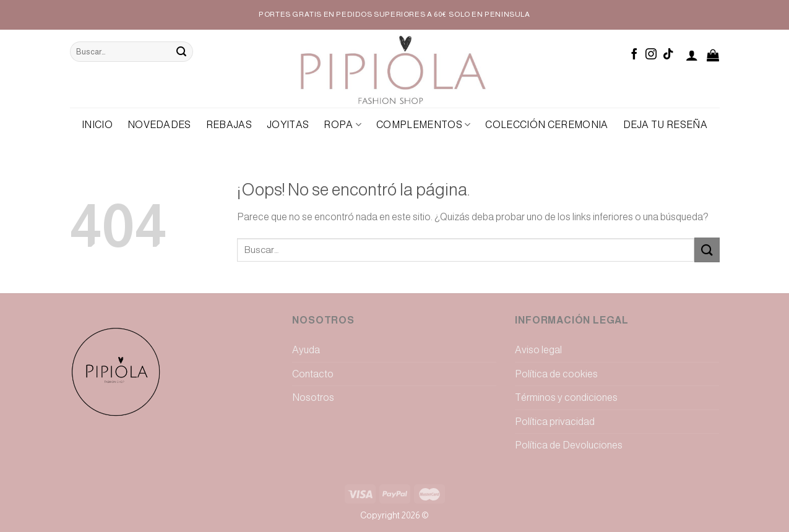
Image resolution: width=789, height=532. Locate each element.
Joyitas (288, 125)
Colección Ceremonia (546, 125)
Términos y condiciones (566, 397)
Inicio (97, 125)
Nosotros (313, 397)
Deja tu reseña (665, 125)
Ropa (343, 125)
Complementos (423, 125)
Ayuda (306, 350)
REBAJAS (229, 125)
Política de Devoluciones (569, 445)
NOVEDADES (159, 125)
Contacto (313, 374)
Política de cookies (556, 374)
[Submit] (181, 52)
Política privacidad (555, 422)
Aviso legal (538, 350)
